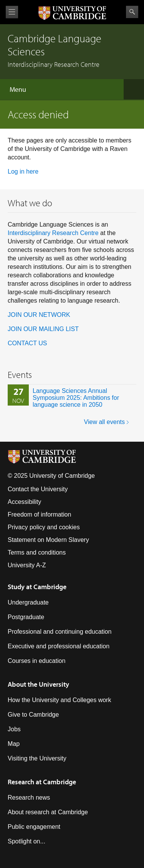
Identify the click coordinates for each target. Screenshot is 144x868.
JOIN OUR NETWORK (39, 315)
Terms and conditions (37, 552)
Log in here (23, 171)
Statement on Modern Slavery (48, 540)
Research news (29, 798)
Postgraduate (26, 617)
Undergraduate (28, 602)
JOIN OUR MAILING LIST (43, 329)
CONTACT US (27, 343)
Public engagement (34, 827)
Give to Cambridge (33, 715)
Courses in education (36, 661)
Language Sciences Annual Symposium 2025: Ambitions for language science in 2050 (76, 398)
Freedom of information (39, 514)
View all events (104, 422)
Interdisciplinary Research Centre (53, 233)
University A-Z (27, 565)
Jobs (14, 729)
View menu (12, 12)
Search (132, 12)
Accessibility (24, 502)
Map (14, 744)
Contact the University (38, 489)
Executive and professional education (59, 646)
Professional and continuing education (60, 632)
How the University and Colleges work (59, 700)
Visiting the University (37, 758)
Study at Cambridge (37, 587)
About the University (38, 684)
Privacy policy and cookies (44, 527)
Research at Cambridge (42, 782)
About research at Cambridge (48, 812)
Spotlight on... (26, 841)
